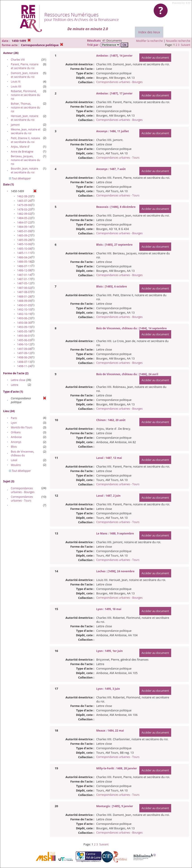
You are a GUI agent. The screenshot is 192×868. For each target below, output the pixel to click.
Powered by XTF (181, 3)
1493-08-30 (24, 323)
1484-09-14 (24, 227)
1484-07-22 (24, 222)
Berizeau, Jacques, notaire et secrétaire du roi (25, 160)
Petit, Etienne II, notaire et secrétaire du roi (25, 140)
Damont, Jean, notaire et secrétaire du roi (24, 75)
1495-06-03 (24, 340)
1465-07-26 (24, 201)
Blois (14, 447)
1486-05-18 (24, 262)
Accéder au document (155, 58)
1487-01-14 (24, 275)
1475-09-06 (24, 205)
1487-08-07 (24, 292)
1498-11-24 (24, 366)
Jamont (15, 125)
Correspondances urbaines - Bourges (23, 490)
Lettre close (18, 380)
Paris (14, 418)
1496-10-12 (24, 344)
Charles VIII (18, 60)
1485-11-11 (24, 253)
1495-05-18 (24, 331)
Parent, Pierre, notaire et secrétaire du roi (25, 66)
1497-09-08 (24, 349)
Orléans (16, 432)
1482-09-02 (24, 214)
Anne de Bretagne (22, 152)
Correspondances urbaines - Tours (22, 499)
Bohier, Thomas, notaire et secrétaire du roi (25, 107)
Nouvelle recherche (178, 41)
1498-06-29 (24, 357)
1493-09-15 (24, 327)
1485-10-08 (24, 249)
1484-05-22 (24, 218)
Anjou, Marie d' (20, 147)
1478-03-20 (24, 210)
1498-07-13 (24, 362)
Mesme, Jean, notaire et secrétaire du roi (26, 131)
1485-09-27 (24, 235)
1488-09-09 (24, 301)
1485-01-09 (24, 231)
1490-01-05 (24, 305)
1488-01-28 (24, 297)
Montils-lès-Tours (22, 427)
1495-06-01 (24, 336)
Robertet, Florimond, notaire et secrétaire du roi (25, 95)
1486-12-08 (24, 270)
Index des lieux (149, 32)
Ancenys (16, 442)
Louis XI (16, 82)
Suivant (186, 45)
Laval (14, 460)
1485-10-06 (24, 244)
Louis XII (16, 86)
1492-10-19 (24, 314)
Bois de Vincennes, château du (22, 453)
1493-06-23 (24, 318)
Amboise (16, 437)
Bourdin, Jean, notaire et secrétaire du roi (24, 170)
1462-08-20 (24, 196)
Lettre (14, 385)
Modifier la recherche (149, 41)
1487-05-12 (24, 283)
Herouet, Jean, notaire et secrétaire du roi (25, 118)
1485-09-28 (24, 240)
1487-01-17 (24, 279)
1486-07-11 (24, 266)
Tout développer (20, 178)
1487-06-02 (24, 288)
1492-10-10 (24, 310)
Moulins (16, 465)
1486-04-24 (24, 257)
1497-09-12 (24, 353)
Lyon (14, 423)
